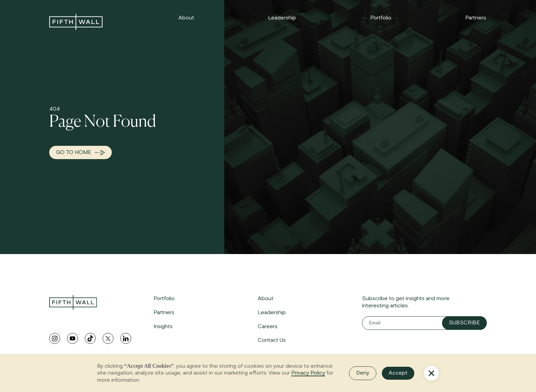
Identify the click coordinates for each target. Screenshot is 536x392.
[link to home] (76, 22)
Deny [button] (363, 373)
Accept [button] (398, 373)
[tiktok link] (90, 338)
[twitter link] (108, 338)
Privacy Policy (308, 373)
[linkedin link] (126, 338)
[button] (431, 373)
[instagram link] (55, 338)
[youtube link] (72, 338)
